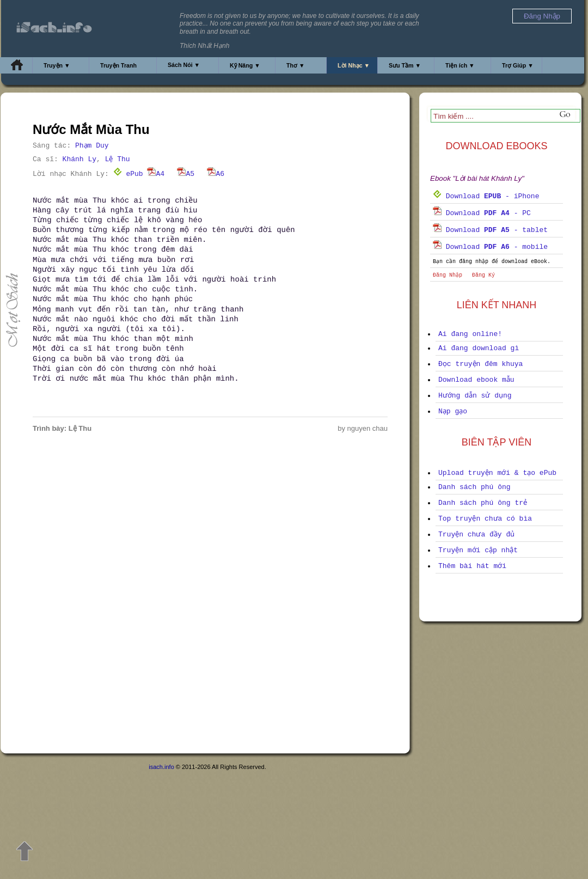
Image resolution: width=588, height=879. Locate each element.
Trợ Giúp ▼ (518, 65)
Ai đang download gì (479, 348)
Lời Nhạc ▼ (354, 65)
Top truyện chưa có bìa (485, 519)
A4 (156, 174)
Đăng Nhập (448, 275)
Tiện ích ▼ (460, 65)
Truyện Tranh (118, 65)
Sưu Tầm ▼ (405, 65)
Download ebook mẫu (476, 380)
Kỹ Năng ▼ (245, 65)
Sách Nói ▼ (184, 65)
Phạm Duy (92, 146)
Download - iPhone (486, 196)
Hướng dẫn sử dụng (475, 396)
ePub (128, 174)
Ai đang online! (470, 334)
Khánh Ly (79, 159)
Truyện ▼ (57, 65)
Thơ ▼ (296, 65)
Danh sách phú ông (474, 487)
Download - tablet (490, 230)
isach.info (161, 767)
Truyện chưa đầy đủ (476, 535)
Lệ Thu (118, 159)
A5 (186, 174)
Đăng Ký (483, 275)
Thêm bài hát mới (472, 566)
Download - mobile (490, 247)
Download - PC (482, 213)
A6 (216, 174)
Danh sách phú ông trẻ (483, 503)
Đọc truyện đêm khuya (480, 364)
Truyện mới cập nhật (478, 550)
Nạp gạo (453, 411)
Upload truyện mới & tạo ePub (497, 473)
